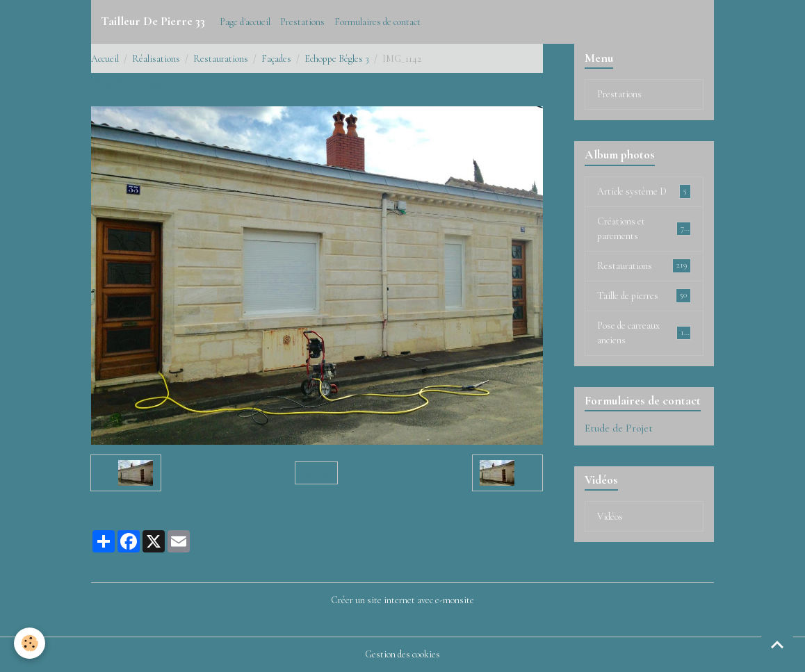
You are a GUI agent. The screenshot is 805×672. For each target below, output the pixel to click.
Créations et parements (644, 229)
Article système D (644, 191)
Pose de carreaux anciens (644, 333)
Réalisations (156, 59)
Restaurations (221, 59)
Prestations (302, 22)
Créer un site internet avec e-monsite (402, 600)
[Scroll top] (777, 644)
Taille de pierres (644, 295)
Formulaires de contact (377, 22)
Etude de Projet (619, 428)
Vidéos (610, 517)
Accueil (105, 59)
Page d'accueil (245, 22)
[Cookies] (30, 643)
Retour (317, 473)
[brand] (153, 22)
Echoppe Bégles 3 (337, 59)
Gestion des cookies (402, 654)
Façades (276, 59)
